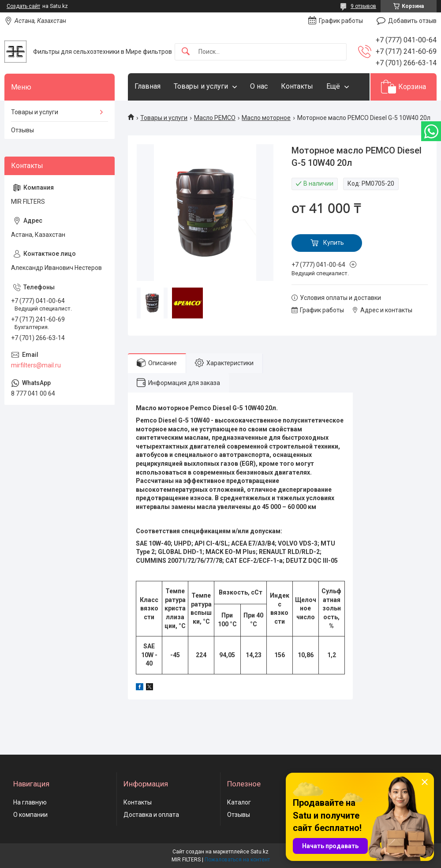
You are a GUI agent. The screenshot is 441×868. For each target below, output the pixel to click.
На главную (30, 802)
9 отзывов (363, 6)
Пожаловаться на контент (237, 860)
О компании (30, 815)
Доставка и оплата (151, 815)
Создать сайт (23, 6)
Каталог (239, 802)
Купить (334, 243)
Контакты (297, 86)
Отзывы (22, 130)
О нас (259, 86)
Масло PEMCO (215, 118)
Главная (148, 86)
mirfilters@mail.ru (36, 365)
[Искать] (186, 52)
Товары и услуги (201, 86)
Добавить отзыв (412, 21)
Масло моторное (266, 118)
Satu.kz (260, 852)
